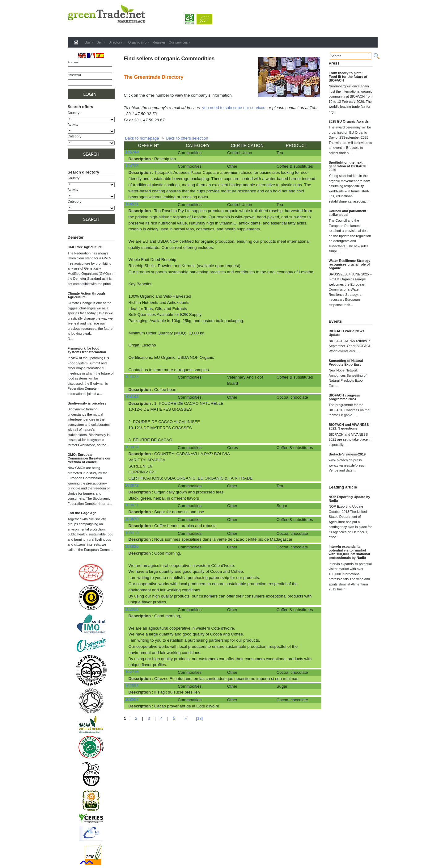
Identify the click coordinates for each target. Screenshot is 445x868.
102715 (132, 672)
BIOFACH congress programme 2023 (344, 397)
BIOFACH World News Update (347, 333)
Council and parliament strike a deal (348, 213)
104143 (132, 397)
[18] (199, 718)
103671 (132, 505)
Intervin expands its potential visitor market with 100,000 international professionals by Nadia (350, 552)
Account (73, 62)
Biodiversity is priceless (87, 403)
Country (74, 113)
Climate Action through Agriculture (86, 295)
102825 (132, 546)
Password (74, 75)
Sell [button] (100, 42)
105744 (132, 152)
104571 (132, 204)
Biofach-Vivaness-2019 (347, 454)
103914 (132, 447)
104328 (132, 377)
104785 (132, 166)
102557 (132, 699)
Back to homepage (142, 138)
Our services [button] (178, 42)
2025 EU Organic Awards (349, 121)
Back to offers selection (187, 138)
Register (159, 42)
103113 (132, 533)
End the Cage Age (82, 513)
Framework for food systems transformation (87, 350)
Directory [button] (115, 42)
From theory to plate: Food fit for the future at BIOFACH (348, 77)
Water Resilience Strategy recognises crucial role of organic (350, 264)
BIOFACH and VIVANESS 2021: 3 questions (349, 426)
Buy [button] (88, 42)
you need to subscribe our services (234, 108)
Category (75, 136)
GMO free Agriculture (85, 247)
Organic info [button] (137, 42)
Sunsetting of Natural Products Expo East (346, 363)
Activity (73, 124)
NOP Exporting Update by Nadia (350, 499)
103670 (132, 519)
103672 (132, 485)
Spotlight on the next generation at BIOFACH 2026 (348, 166)
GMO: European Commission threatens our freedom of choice (89, 458)
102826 (132, 609)
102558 (132, 686)
